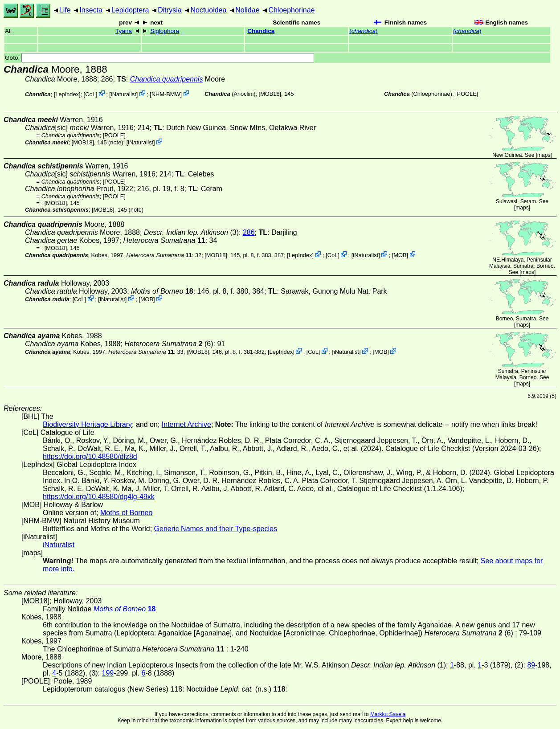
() (363, 31)
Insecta (91, 10)
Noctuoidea (208, 10)
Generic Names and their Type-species (216, 529)
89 (531, 665)
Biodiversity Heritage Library (87, 424)
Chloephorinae (291, 10)
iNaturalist (124, 94)
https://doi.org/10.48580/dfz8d (90, 457)
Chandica (261, 31)
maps (544, 155)
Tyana (124, 31)
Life (65, 10)
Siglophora (165, 31)
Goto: (159, 58)
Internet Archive (186, 424)
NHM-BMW (166, 94)
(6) (169, 344)
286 (249, 232)
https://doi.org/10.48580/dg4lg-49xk (99, 497)
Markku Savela (388, 714)
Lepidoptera (130, 10)
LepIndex (67, 94)
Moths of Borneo (126, 513)
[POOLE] (467, 94)
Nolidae (247, 10)
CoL (90, 94)
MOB (400, 255)
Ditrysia (170, 10)
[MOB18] (270, 94)
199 (108, 673)
